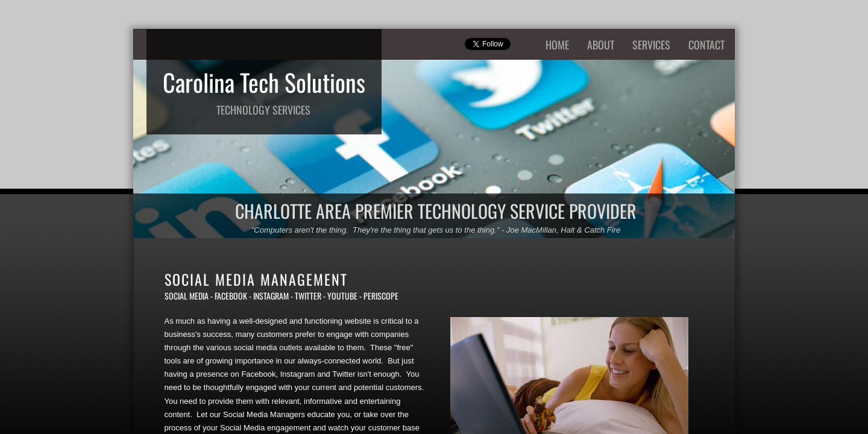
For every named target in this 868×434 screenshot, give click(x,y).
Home (557, 45)
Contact (706, 45)
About (601, 45)
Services (651, 45)
